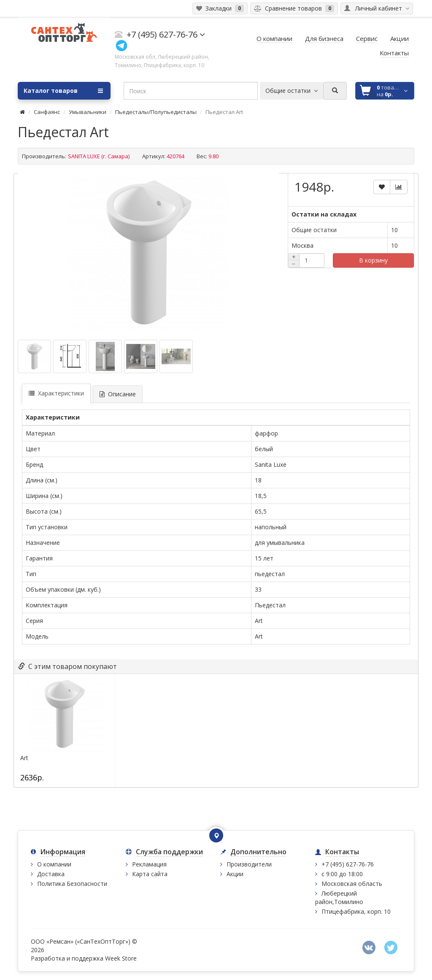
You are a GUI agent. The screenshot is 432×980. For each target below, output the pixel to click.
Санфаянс (47, 112)
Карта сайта (150, 874)
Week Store (121, 958)
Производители (249, 864)
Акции (235, 874)
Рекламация (149, 864)
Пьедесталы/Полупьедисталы (156, 112)
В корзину (373, 260)
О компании (54, 864)
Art (24, 758)
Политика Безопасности (72, 884)
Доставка (51, 874)
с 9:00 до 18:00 (342, 874)
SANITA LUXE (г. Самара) (99, 156)
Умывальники (88, 112)
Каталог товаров (63, 91)
